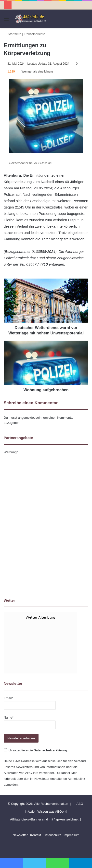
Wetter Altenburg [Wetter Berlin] (40, 617)
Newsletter (20, 835)
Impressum (71, 835)
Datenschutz (52, 835)
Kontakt (36, 835)
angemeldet (26, 418)
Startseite (13, 34)
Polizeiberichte (35, 34)
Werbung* (11, 452)
